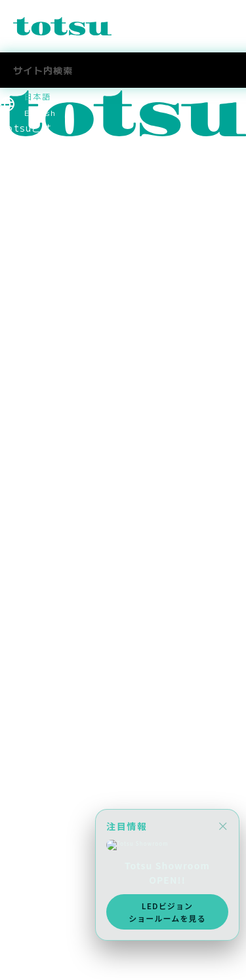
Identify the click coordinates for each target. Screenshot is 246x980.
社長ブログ (25, 715)
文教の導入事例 (35, 259)
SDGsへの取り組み (44, 524)
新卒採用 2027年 (44, 826)
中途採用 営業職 (40, 641)
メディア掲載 (30, 582)
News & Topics (39, 157)
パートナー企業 (35, 451)
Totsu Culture (37, 729)
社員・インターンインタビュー (70, 670)
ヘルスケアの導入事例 (50, 304)
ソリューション (35, 187)
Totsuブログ (31, 700)
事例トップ (25, 245)
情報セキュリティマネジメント (70, 480)
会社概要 (20, 377)
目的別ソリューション (50, 216)
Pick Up (19, 172)
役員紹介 (20, 362)
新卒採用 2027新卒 (49, 626)
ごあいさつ (25, 348)
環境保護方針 (30, 509)
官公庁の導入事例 (40, 289)
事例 (10, 231)
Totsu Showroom (44, 318)
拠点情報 (20, 392)
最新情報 (20, 142)
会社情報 (20, 333)
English (40, 112)
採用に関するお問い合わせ (60, 685)
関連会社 (20, 436)
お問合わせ (25, 928)
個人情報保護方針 (40, 495)
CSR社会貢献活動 (41, 538)
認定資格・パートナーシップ (65, 421)
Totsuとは (26, 128)
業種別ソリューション (50, 201)
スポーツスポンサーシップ (60, 568)
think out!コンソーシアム (62, 465)
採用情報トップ (35, 612)
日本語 (37, 96)
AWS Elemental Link (51, 744)
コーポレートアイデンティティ (70, 406)
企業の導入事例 (35, 274)
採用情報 (20, 553)
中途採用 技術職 (40, 656)
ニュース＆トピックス (50, 943)
